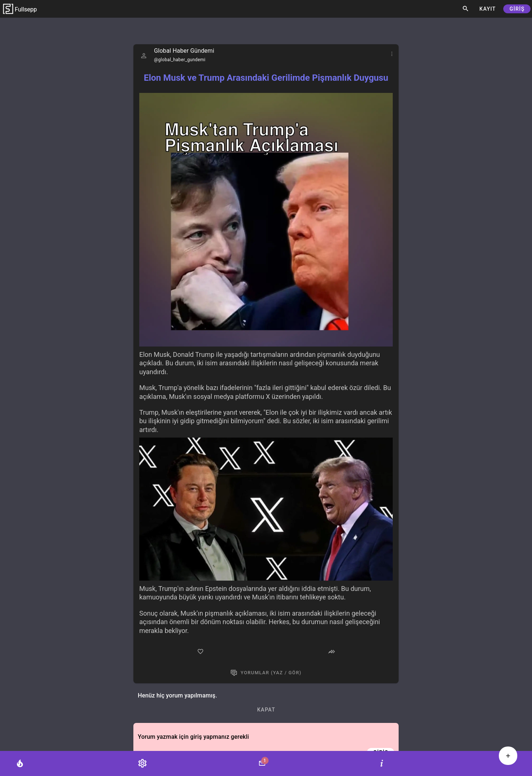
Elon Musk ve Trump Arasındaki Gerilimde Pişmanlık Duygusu (266, 78)
